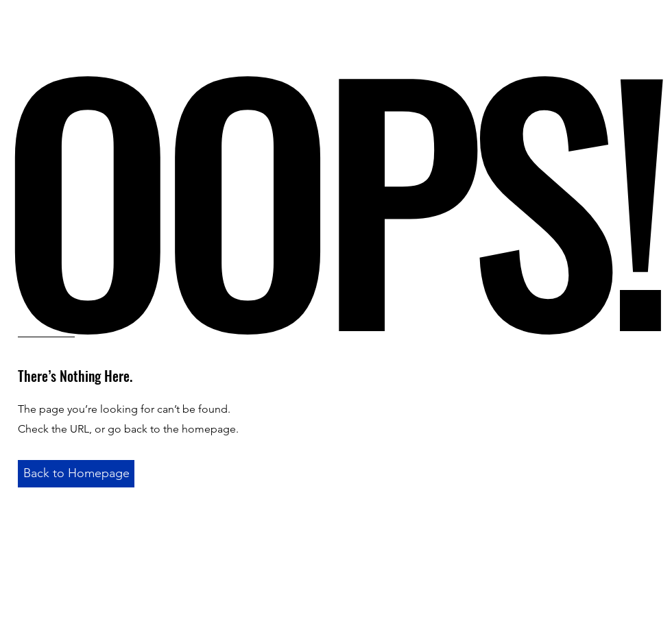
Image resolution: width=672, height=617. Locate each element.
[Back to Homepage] (76, 474)
